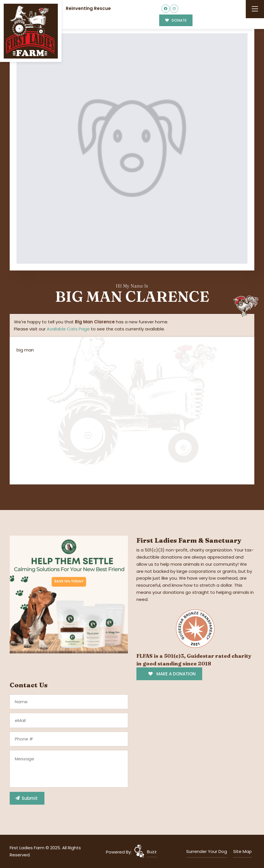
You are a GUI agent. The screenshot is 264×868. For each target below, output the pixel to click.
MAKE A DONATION (172, 674)
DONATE (176, 20)
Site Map (242, 851)
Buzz (152, 852)
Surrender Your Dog (207, 851)
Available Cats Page (68, 329)
